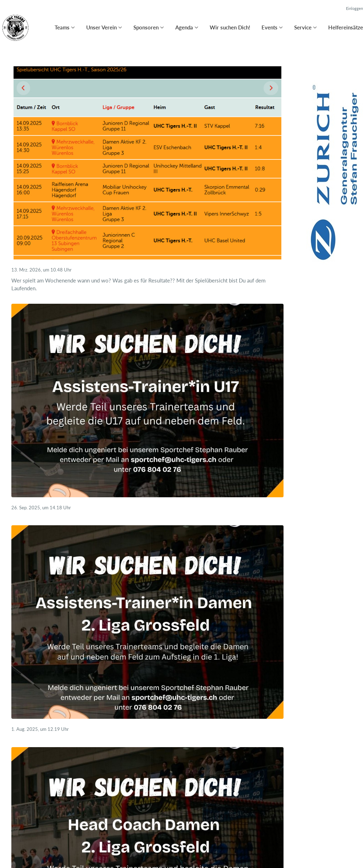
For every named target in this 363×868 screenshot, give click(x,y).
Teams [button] (62, 27)
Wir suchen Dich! (230, 27)
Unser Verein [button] (101, 27)
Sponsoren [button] (146, 27)
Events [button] (269, 27)
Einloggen (354, 8)
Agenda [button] (184, 27)
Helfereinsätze (346, 27)
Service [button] (303, 27)
